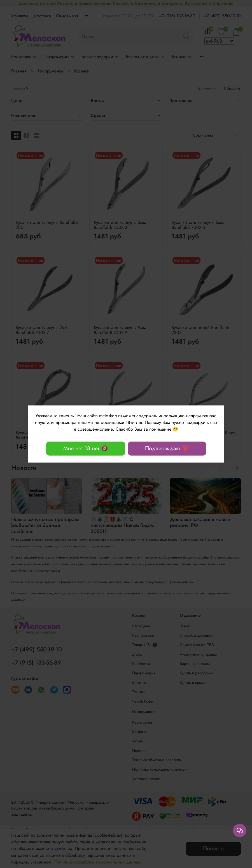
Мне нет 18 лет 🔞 (86, 448)
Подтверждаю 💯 (167, 448)
